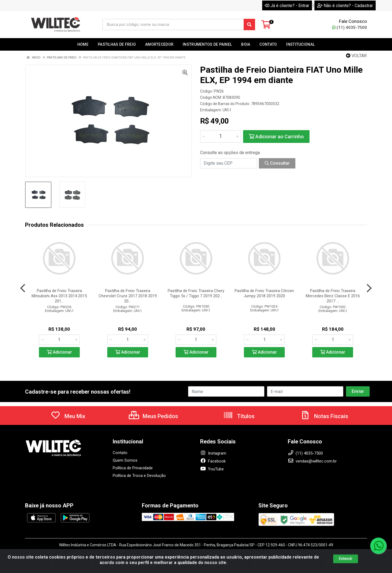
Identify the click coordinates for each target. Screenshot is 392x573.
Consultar (277, 163)
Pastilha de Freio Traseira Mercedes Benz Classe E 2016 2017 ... (333, 296)
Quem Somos (125, 460)
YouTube (212, 469)
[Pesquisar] (249, 24)
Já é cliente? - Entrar (287, 6)
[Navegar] (23, 288)
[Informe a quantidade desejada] (220, 136)
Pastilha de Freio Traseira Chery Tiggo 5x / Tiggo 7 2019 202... (196, 293)
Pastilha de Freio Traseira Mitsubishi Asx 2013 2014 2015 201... (59, 296)
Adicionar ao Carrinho (276, 137)
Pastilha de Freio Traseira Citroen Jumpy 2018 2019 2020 (264, 293)
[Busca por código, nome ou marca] (173, 24)
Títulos (239, 416)
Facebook (213, 461)
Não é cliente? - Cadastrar (345, 6)
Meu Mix (68, 416)
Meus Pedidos (153, 416)
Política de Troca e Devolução (139, 476)
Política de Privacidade (133, 468)
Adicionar (59, 352)
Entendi (346, 559)
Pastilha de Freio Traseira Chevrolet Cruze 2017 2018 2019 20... (128, 296)
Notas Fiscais (324, 416)
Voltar (356, 56)
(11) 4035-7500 (350, 27)
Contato (120, 453)
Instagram (213, 453)
